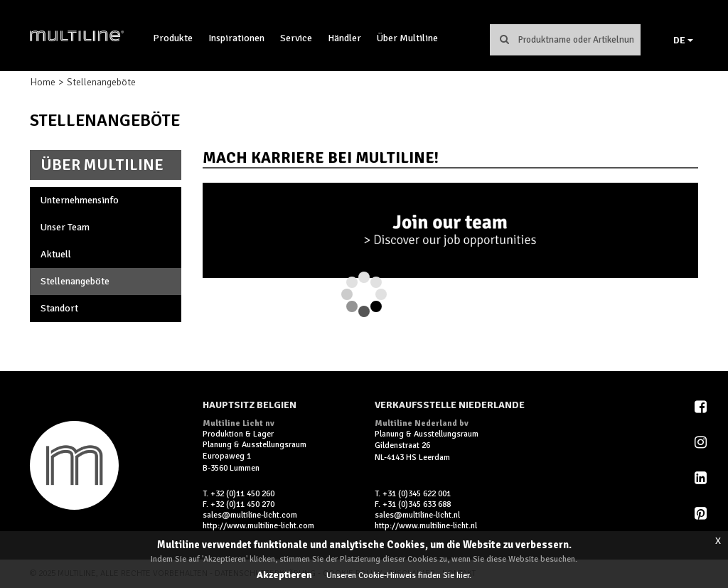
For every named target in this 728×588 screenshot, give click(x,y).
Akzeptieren (284, 575)
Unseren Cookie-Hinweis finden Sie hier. (399, 576)
